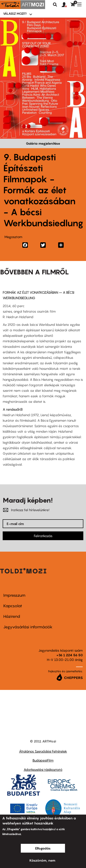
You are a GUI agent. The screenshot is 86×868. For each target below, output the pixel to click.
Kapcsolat (13, 606)
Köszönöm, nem (42, 860)
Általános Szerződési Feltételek (43, 751)
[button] (66, 5)
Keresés (55, 5)
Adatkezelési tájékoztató (43, 770)
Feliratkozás (43, 536)
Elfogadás (43, 848)
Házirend (12, 616)
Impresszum (14, 595)
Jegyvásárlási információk (28, 627)
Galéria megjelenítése (43, 143)
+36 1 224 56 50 (70, 655)
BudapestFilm (43, 760)
